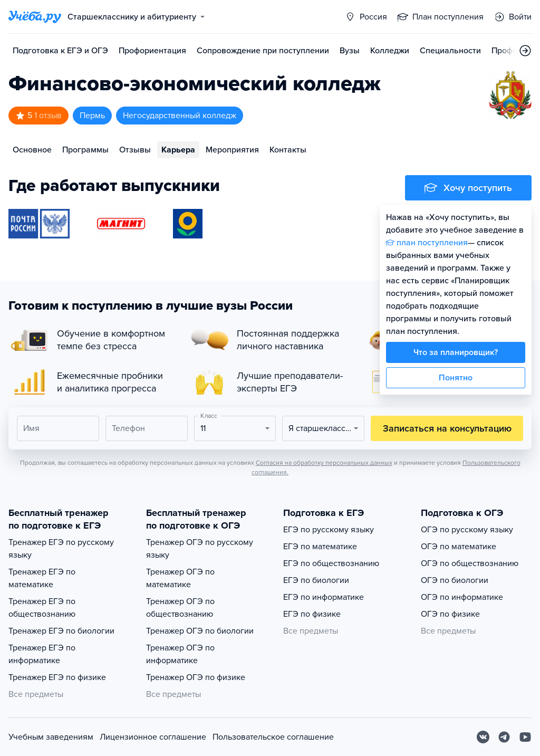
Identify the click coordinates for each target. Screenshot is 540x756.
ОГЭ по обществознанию (470, 563)
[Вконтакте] (483, 737)
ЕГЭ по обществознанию (331, 563)
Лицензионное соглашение (153, 737)
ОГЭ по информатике (462, 597)
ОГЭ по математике (459, 547)
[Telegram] (504, 737)
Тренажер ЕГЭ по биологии (61, 631)
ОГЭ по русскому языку (467, 530)
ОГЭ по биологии (455, 580)
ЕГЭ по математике (320, 547)
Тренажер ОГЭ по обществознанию (180, 608)
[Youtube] (525, 737)
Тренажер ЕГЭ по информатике (42, 654)
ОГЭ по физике (450, 614)
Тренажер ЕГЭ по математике (42, 578)
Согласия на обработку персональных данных (324, 463)
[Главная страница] (35, 17)
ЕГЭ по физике (312, 614)
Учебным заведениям (51, 737)
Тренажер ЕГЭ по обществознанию (42, 608)
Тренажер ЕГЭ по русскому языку (61, 549)
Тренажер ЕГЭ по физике (57, 677)
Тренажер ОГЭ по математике (180, 578)
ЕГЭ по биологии (316, 580)
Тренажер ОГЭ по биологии (200, 631)
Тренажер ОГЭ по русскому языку (200, 549)
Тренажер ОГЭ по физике (196, 677)
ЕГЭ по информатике (324, 597)
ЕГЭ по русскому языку (329, 530)
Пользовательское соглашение (273, 737)
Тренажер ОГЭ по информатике (180, 654)
